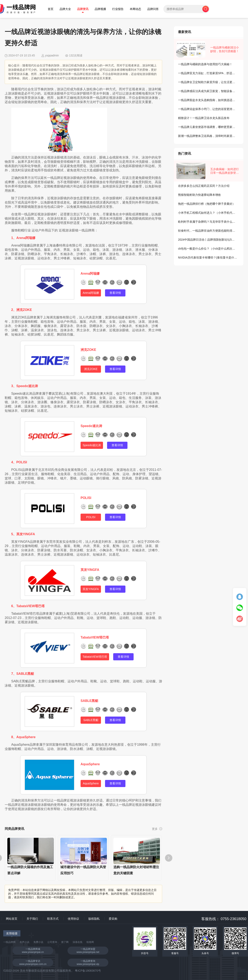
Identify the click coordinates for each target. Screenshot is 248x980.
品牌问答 (153, 9)
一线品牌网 (9, 942)
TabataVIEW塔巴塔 (95, 637)
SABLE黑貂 (89, 701)
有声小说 (24, 942)
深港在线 (77, 942)
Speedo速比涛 (91, 426)
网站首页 (12, 919)
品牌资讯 (83, 9)
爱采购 (113, 919)
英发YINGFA (90, 570)
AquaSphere (90, 764)
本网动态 (135, 9)
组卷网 (90, 942)
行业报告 (118, 9)
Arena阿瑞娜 (90, 274)
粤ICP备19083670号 (88, 971)
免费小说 (38, 942)
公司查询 (52, 942)
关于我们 (32, 919)
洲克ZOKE (88, 350)
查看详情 (115, 293)
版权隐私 (94, 919)
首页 (51, 9)
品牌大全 (65, 9)
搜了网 (65, 942)
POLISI (86, 498)
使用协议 (73, 919)
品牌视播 (100, 9)
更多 (157, 829)
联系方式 (53, 919)
